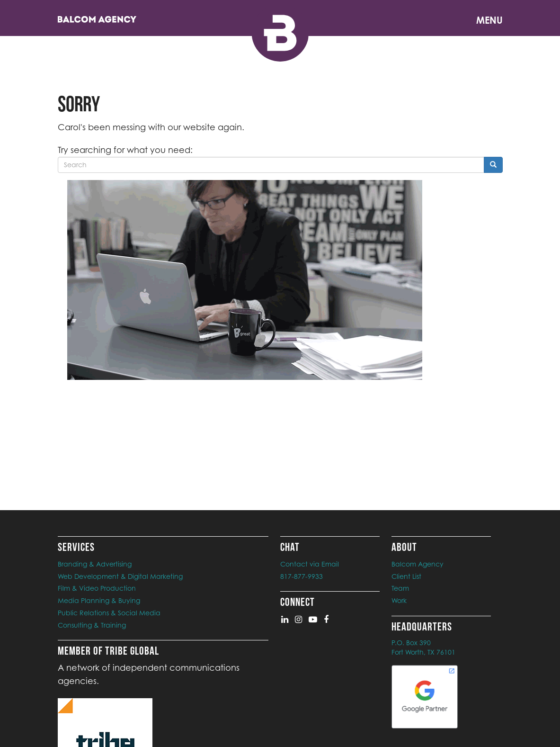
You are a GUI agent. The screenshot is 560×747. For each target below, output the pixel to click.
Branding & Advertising (95, 564)
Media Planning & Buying (99, 600)
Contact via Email (310, 564)
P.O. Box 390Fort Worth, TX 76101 (423, 647)
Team (400, 588)
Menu (489, 20)
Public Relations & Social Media (109, 613)
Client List (406, 576)
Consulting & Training (92, 625)
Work (399, 600)
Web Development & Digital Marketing (120, 576)
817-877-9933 (302, 576)
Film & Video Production (97, 588)
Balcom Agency (418, 564)
